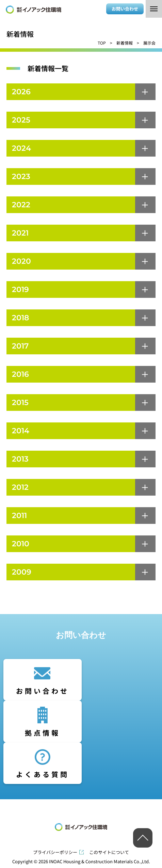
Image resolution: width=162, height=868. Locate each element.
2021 (20, 233)
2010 (21, 544)
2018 (20, 318)
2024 (21, 148)
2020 (21, 261)
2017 (20, 346)
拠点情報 (43, 733)
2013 (20, 459)
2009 (22, 572)
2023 (21, 176)
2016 (20, 374)
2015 (20, 403)
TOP (102, 43)
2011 (19, 516)
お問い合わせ (125, 9)
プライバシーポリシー (55, 852)
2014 (21, 431)
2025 (21, 120)
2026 (21, 92)
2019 (20, 290)
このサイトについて (109, 852)
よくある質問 (43, 774)
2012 (20, 487)
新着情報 (125, 43)
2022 (21, 205)
